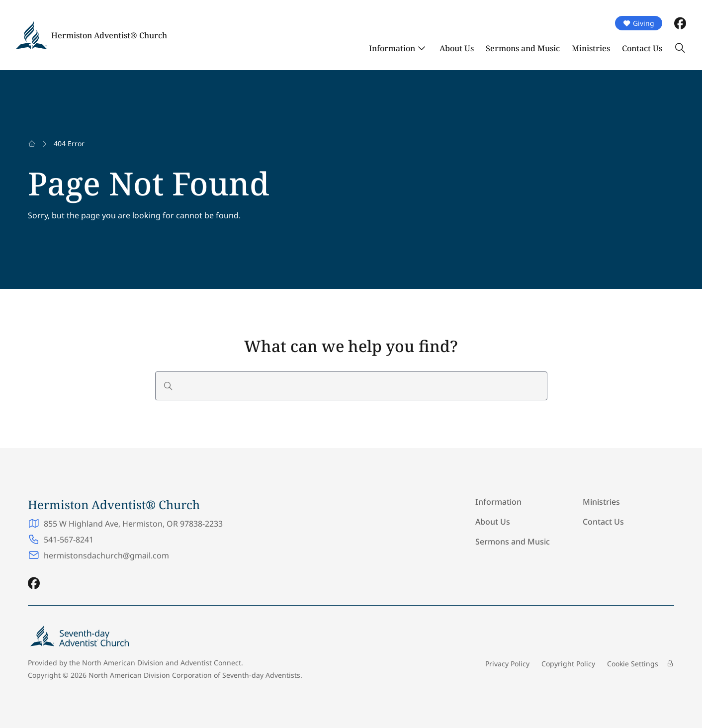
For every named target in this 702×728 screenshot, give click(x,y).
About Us (457, 48)
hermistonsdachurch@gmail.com (106, 555)
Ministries (591, 48)
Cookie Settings (633, 664)
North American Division (123, 663)
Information (392, 48)
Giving (639, 23)
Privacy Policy (507, 664)
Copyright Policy (568, 664)
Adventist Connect (211, 663)
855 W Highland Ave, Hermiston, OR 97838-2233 (133, 524)
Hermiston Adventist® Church (109, 35)
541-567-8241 (69, 540)
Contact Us (642, 48)
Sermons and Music (523, 48)
